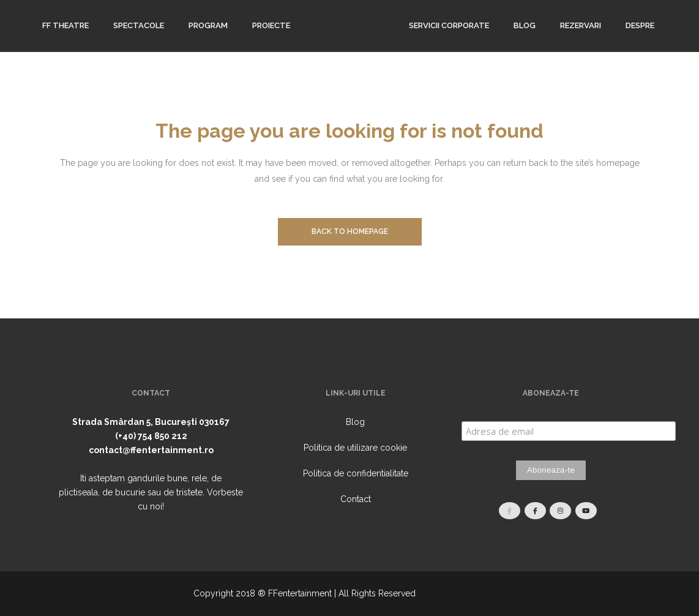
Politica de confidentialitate (356, 473)
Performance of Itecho (462, 593)
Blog (355, 422)
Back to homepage (350, 231)
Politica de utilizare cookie (355, 448)
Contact (356, 499)
